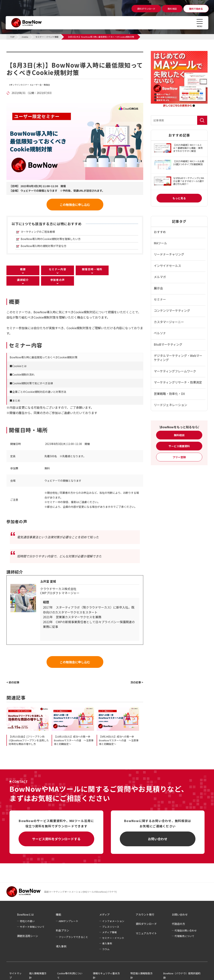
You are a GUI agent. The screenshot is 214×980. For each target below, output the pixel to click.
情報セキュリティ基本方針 (106, 975)
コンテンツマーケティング (172, 310)
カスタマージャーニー (169, 322)
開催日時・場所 (92, 269)
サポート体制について (32, 927)
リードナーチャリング (169, 254)
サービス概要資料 (179, 446)
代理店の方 (178, 924)
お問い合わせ (158, 839)
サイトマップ (15, 975)
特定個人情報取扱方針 (141, 975)
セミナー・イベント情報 (30, 54)
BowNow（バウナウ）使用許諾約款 (182, 975)
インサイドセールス (167, 266)
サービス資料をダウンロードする (56, 839)
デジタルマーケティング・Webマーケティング (178, 358)
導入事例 (61, 946)
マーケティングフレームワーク (175, 371)
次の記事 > (137, 682)
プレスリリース (111, 927)
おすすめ (160, 232)
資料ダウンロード (146, 924)
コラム (106, 949)
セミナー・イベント (113, 938)
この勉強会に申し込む (75, 205)
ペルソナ (160, 333)
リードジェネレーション (170, 405)
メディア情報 (109, 932)
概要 (23, 269)
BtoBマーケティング (168, 344)
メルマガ (160, 277)
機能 (58, 914)
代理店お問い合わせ (186, 930)
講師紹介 (23, 280)
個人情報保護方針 (38, 975)
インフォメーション (113, 921)
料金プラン (62, 930)
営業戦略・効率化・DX (169, 394)
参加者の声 (58, 280)
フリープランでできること (73, 937)
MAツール (160, 243)
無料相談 (179, 435)
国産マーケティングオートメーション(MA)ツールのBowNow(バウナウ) (81, 892)
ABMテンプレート (68, 921)
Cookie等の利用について (70, 975)
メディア (105, 914)
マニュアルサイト (146, 933)
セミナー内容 (58, 269)
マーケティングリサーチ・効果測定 (178, 382)
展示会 (158, 288)
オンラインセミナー (20, 85)
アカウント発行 (145, 914)
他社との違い (27, 921)
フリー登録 (179, 457)
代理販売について (184, 936)
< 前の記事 (13, 682)
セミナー (160, 299)
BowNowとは (25, 914)
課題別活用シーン (28, 936)
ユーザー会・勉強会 (41, 85)
